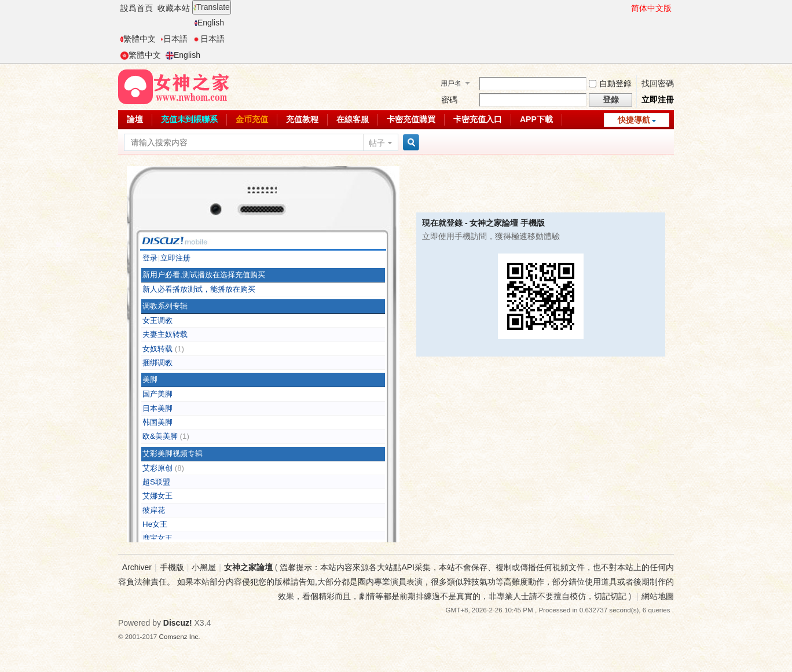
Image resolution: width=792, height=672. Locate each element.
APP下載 (536, 119)
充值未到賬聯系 (189, 119)
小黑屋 (204, 567)
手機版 (172, 567)
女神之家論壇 (248, 567)
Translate (212, 7)
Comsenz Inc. (180, 636)
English (209, 23)
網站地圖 (658, 596)
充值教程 (302, 119)
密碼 (449, 100)
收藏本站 (174, 8)
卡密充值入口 (478, 119)
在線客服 (353, 119)
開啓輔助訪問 (626, 8)
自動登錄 (610, 83)
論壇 (135, 119)
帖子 (377, 143)
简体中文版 (651, 8)
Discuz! (178, 623)
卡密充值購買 (411, 119)
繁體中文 (138, 39)
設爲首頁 (137, 8)
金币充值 (252, 119)
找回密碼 (658, 83)
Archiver (137, 567)
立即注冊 (658, 100)
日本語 (174, 39)
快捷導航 (634, 120)
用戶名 (451, 83)
